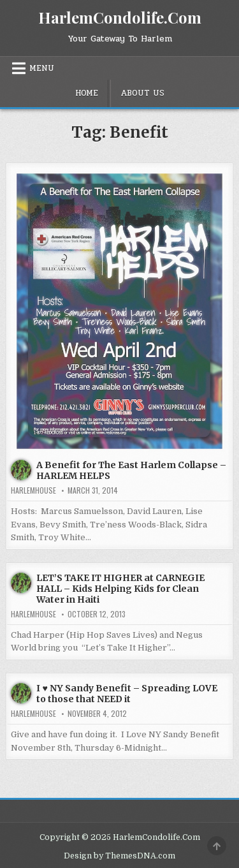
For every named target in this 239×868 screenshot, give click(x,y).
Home (87, 93)
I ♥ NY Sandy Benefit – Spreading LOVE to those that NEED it (127, 694)
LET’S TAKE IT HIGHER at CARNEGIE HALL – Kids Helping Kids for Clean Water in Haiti (120, 589)
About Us (142, 93)
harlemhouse (33, 490)
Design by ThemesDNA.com (119, 856)
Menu (42, 68)
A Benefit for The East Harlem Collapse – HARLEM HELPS (131, 470)
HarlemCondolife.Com (120, 17)
